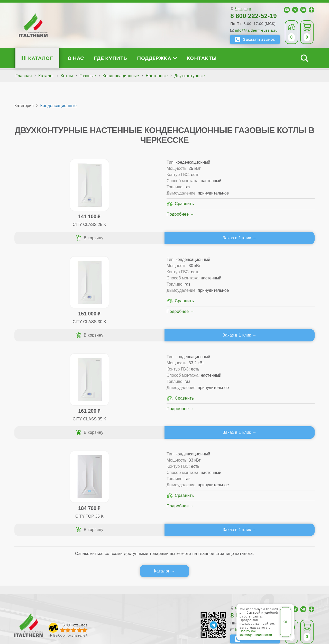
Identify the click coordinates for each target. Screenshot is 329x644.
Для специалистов (275, 478)
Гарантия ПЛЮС (200, 494)
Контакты (202, 58)
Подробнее (80, 233)
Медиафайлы (47, 494)
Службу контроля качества (109, 549)
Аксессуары (202, 519)
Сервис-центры (199, 486)
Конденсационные (58, 106)
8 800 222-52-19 (254, 16)
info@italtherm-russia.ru (256, 30)
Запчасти (199, 511)
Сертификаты (40, 486)
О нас (76, 58)
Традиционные (106, 486)
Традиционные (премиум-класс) (123, 494)
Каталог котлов (110, 478)
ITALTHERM (43, 605)
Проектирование (43, 503)
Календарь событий (270, 519)
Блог (31, 519)
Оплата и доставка (203, 503)
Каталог (40, 58)
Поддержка (157, 58)
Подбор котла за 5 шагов (120, 519)
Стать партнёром (267, 503)
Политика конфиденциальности (213, 605)
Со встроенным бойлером (118, 503)
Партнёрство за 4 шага (279, 494)
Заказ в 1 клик (87, 246)
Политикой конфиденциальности (256, 633)
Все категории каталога (101, 605)
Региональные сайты (153, 605)
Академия (266, 511)
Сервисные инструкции (273, 486)
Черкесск (243, 9)
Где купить (111, 58)
